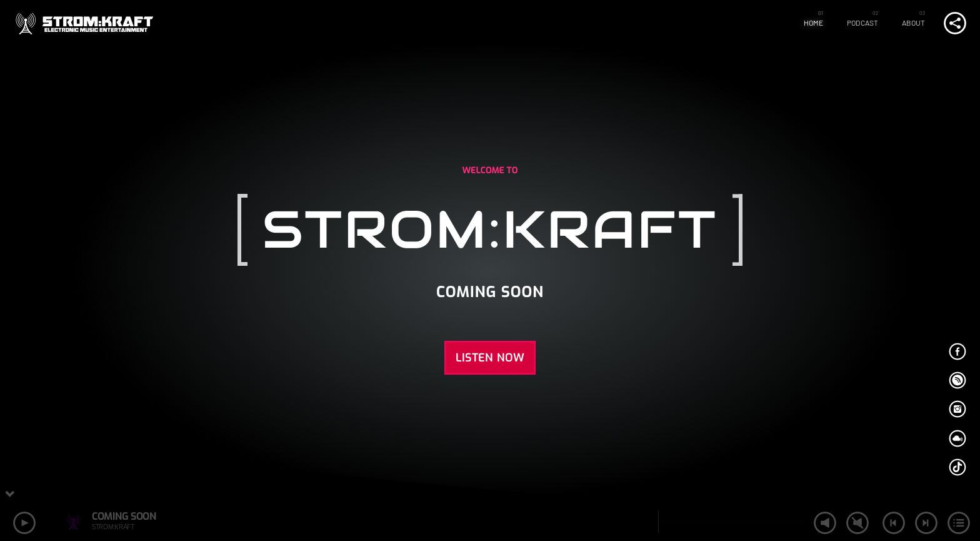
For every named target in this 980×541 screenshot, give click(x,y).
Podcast (862, 23)
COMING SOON (124, 516)
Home (813, 23)
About (914, 23)
